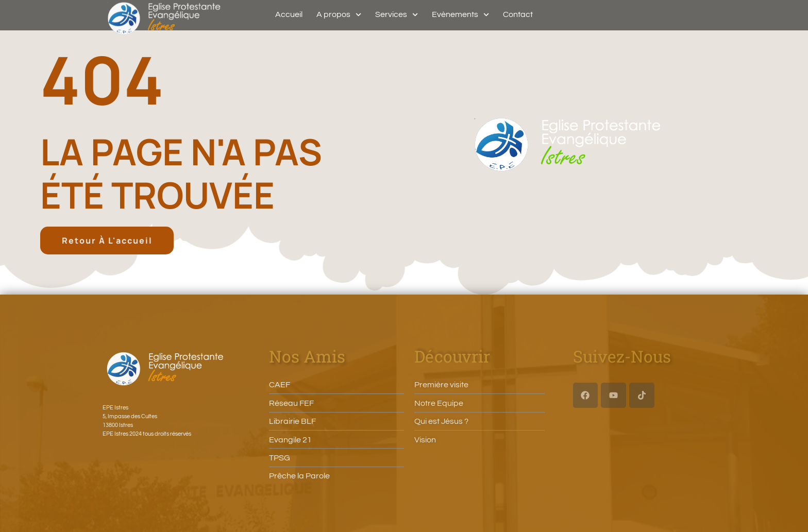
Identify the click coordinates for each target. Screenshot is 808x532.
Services (397, 14)
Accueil (289, 14)
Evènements (460, 14)
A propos (339, 14)
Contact (518, 14)
